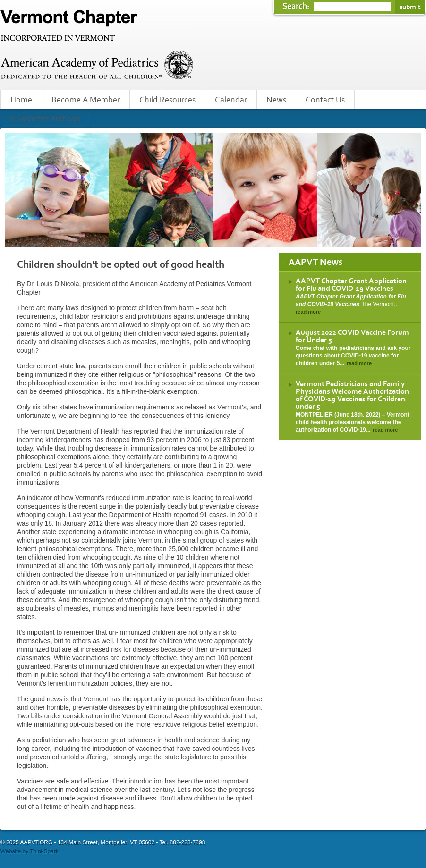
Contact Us (325, 100)
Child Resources (167, 100)
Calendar (231, 100)
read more (308, 312)
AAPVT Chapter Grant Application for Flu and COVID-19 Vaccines (351, 285)
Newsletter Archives (45, 119)
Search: (297, 7)
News (276, 100)
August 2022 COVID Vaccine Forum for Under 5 (352, 336)
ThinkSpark (44, 851)
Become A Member (86, 100)
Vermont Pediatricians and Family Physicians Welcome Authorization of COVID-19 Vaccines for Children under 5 (352, 395)
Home (21, 100)
